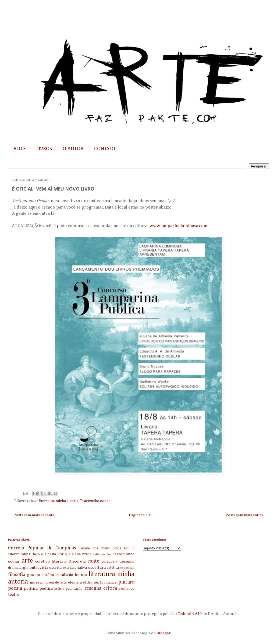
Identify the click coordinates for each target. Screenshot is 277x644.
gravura (34, 575)
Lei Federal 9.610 (186, 614)
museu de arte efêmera (63, 582)
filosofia (17, 575)
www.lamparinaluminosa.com (178, 226)
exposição (127, 568)
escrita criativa (75, 568)
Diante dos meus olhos (100, 548)
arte (27, 561)
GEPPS (129, 548)
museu (36, 582)
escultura (97, 568)
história (48, 575)
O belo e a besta (42, 554)
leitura (81, 575)
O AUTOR (73, 149)
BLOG (19, 149)
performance (105, 582)
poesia (15, 588)
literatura (47, 501)
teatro (14, 594)
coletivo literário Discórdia (60, 561)
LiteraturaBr (18, 554)
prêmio (59, 589)
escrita (55, 568)
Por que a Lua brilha (74, 554)
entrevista (39, 568)
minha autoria (67, 501)
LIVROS (44, 149)
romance (127, 588)
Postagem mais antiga (245, 515)
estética (113, 568)
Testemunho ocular (95, 501)
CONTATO (105, 149)
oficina (88, 583)
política (31, 588)
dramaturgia (18, 568)
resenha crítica (101, 588)
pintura (126, 582)
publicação (74, 589)
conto (93, 561)
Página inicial (140, 515)
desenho (127, 561)
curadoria (109, 561)
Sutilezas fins (102, 554)
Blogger (164, 633)
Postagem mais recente (34, 515)
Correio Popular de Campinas (42, 548)
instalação (64, 575)
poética (46, 588)
